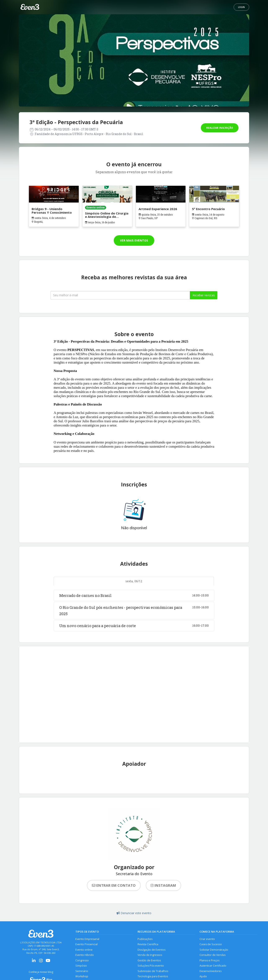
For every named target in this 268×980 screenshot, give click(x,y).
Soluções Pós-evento (151, 966)
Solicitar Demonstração (214, 950)
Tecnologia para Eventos (153, 976)
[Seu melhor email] (120, 295)
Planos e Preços (209, 960)
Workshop (82, 976)
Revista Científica (148, 944)
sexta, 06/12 (134, 581)
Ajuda (203, 976)
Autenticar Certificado (213, 966)
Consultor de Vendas (213, 955)
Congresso (82, 960)
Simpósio (81, 966)
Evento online (84, 950)
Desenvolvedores (211, 971)
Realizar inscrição (220, 128)
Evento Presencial (86, 944)
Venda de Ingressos (150, 955)
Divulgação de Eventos (151, 950)
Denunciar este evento (134, 913)
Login (241, 7)
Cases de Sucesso (211, 944)
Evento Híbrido (85, 955)
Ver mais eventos (134, 240)
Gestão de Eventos (149, 960)
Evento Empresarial (87, 939)
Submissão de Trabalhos (153, 971)
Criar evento (207, 939)
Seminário (82, 971)
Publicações (145, 939)
